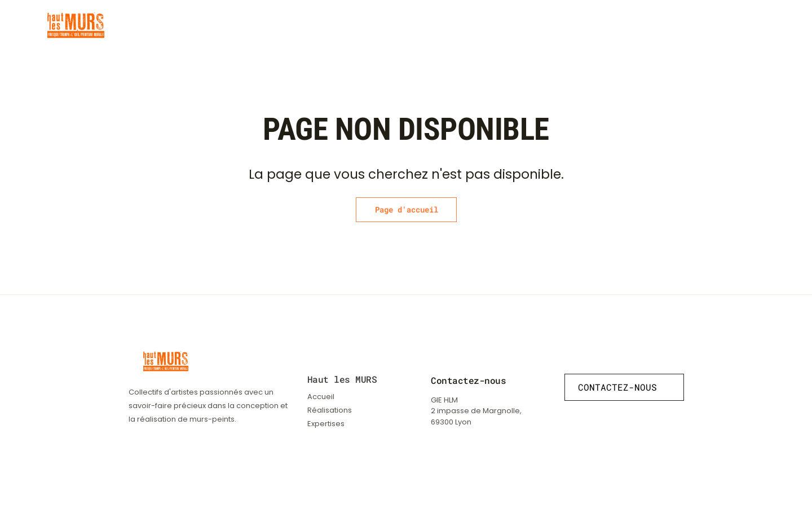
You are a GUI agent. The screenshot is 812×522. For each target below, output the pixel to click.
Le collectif (651, 25)
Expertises (590, 25)
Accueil (321, 397)
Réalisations (528, 25)
